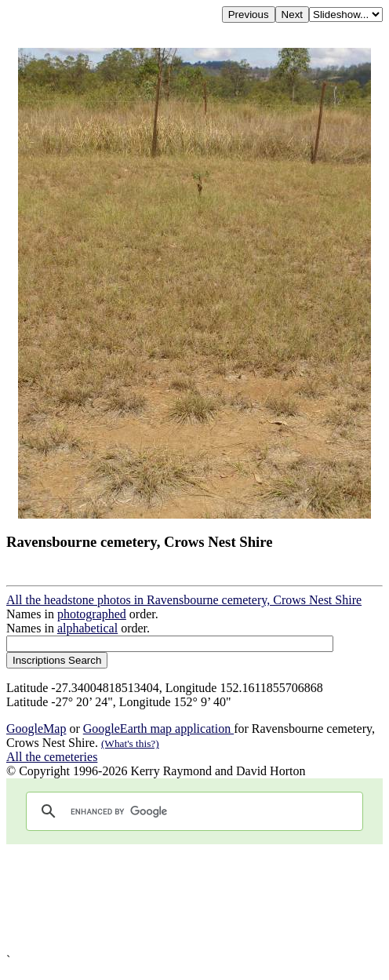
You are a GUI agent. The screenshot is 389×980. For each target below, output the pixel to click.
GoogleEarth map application (158, 729)
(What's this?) (130, 743)
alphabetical (87, 628)
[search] (192, 811)
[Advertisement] (194, 899)
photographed (92, 614)
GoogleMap (36, 729)
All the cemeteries (52, 757)
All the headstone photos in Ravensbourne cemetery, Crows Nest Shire (184, 600)
